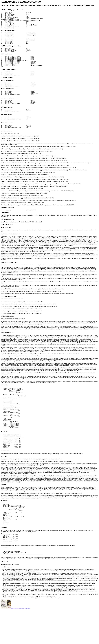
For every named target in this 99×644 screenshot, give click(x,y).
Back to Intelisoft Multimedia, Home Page (15, 642)
